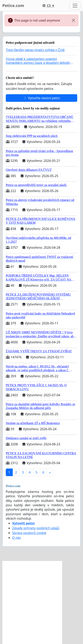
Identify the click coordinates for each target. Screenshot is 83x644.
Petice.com (13, 5)
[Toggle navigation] (75, 6)
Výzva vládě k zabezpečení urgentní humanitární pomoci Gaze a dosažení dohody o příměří (39, 63)
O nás (16, 538)
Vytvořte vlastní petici (41, 98)
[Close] (73, 20)
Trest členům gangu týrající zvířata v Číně (35, 50)
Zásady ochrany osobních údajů (36, 528)
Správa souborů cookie (29, 533)
